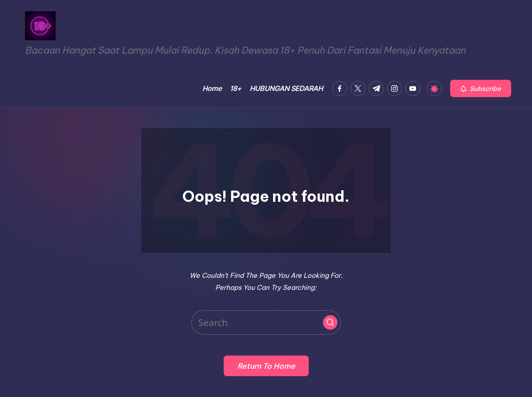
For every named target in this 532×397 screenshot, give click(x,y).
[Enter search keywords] (266, 322)
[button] (481, 88)
